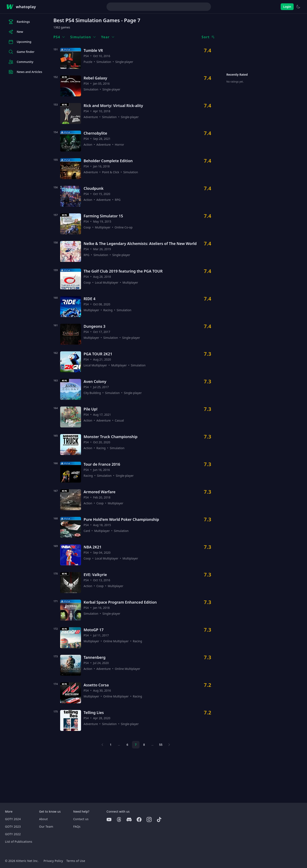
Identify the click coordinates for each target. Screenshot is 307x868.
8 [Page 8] (144, 745)
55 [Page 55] (161, 745)
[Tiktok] (159, 820)
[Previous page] (102, 745)
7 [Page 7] (136, 745)
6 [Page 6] (127, 745)
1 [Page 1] (111, 745)
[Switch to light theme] (298, 7)
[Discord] (129, 820)
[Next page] (169, 745)
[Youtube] (109, 820)
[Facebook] (139, 820)
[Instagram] (149, 820)
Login (287, 7)
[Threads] (119, 820)
